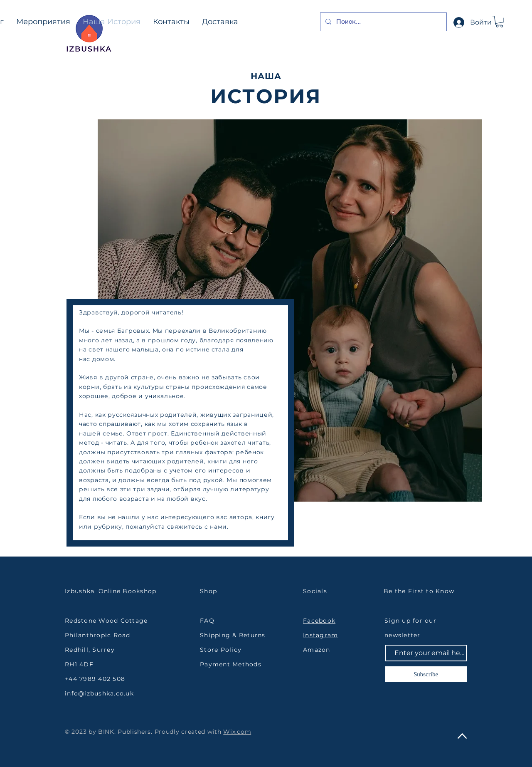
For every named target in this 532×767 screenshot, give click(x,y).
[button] (499, 22)
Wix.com (237, 732)
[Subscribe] (426, 674)
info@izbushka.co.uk (99, 693)
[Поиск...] (383, 22)
